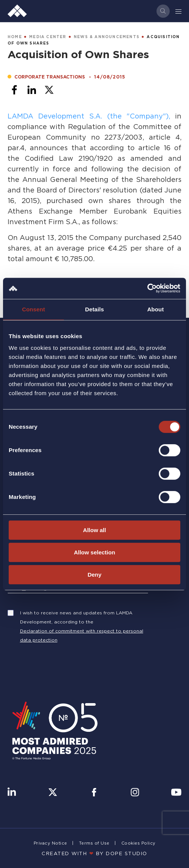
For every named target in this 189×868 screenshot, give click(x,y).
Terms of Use (94, 843)
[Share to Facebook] (14, 90)
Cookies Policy (139, 843)
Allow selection (94, 552)
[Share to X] (49, 90)
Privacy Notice (50, 843)
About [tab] (155, 309)
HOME (15, 37)
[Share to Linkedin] (32, 90)
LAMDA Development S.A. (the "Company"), (89, 116)
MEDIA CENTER (48, 37)
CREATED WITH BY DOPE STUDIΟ (94, 853)
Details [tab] (94, 309)
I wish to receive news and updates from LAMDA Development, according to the (76, 617)
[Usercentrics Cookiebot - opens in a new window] (147, 288)
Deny (95, 575)
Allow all (95, 530)
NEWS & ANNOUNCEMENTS (107, 37)
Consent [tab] (33, 309)
